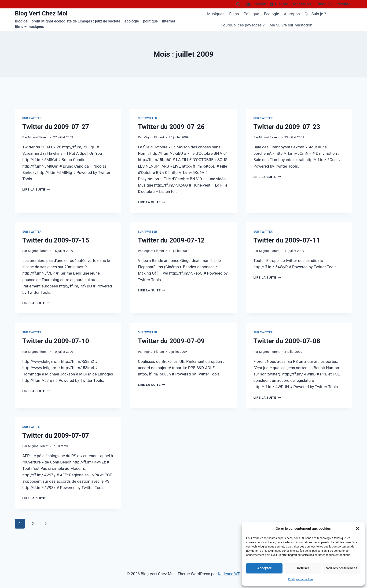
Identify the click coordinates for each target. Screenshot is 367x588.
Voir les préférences (342, 568)
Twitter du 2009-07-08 (287, 341)
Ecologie (272, 14)
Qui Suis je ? (315, 14)
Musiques (216, 14)
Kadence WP (229, 574)
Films (234, 14)
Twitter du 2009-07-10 (56, 341)
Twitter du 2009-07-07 (56, 435)
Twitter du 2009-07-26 (171, 127)
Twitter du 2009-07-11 (287, 240)
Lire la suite (36, 189)
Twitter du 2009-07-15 (56, 240)
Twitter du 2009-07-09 (171, 341)
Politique (251, 14)
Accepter (264, 568)
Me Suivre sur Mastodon (291, 25)
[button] (358, 529)
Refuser (303, 568)
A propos (292, 14)
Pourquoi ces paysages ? (243, 25)
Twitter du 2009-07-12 (171, 240)
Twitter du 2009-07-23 (287, 127)
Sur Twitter (32, 118)
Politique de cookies (301, 579)
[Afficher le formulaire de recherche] (238, 4)
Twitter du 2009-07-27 (56, 127)
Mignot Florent (38, 137)
